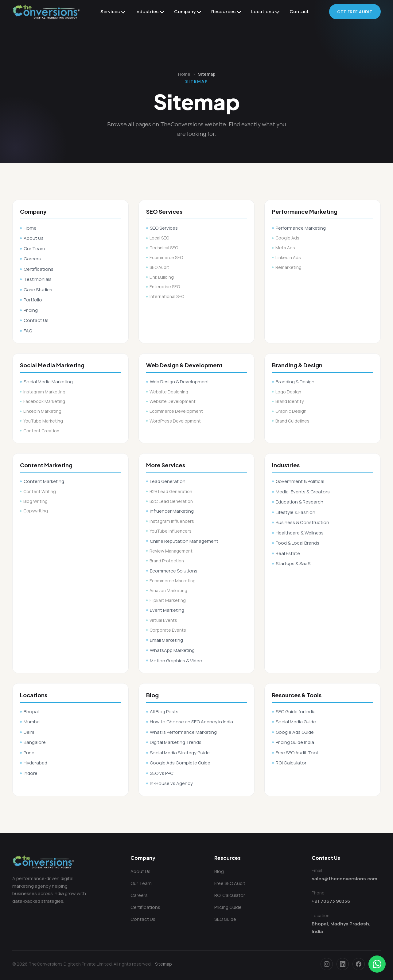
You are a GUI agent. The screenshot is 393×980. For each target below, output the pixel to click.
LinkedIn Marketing (42, 411)
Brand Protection (167, 561)
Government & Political (300, 481)
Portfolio (33, 300)
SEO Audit (159, 267)
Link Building (162, 277)
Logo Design (288, 392)
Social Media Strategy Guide (180, 753)
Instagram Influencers (172, 521)
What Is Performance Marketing (183, 732)
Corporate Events (168, 630)
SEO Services (164, 228)
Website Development (173, 401)
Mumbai (32, 722)
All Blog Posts (164, 712)
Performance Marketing (301, 228)
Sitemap (163, 964)
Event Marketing (167, 610)
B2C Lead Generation (171, 501)
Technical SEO (164, 248)
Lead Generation (168, 481)
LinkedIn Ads (288, 257)
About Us (34, 238)
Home (184, 74)
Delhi (29, 732)
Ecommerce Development (176, 411)
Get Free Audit (355, 12)
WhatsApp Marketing (172, 650)
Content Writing (40, 491)
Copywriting (36, 511)
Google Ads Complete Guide (180, 763)
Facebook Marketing (44, 401)
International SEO (167, 296)
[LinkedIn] (343, 964)
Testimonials (38, 279)
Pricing (31, 310)
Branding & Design (295, 382)
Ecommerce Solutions (174, 571)
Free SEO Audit (230, 883)
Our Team (34, 249)
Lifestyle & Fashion (296, 512)
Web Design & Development (179, 382)
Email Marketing (166, 640)
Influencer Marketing (172, 511)
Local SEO (159, 238)
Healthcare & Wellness (300, 533)
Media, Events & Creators (303, 492)
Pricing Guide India (295, 742)
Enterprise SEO (165, 287)
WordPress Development (175, 421)
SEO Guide (225, 919)
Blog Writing (35, 501)
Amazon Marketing (168, 590)
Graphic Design (291, 411)
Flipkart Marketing (168, 600)
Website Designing (169, 392)
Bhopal (31, 712)
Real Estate (288, 553)
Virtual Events (163, 620)
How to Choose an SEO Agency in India (191, 722)
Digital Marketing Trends (176, 742)
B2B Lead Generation (171, 491)
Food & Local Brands (298, 543)
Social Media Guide (296, 722)
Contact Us (36, 320)
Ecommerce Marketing (173, 581)
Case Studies (38, 290)
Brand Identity (290, 401)
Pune (29, 753)
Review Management (171, 551)
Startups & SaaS (293, 563)
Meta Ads (285, 248)
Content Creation (41, 431)
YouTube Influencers (171, 531)
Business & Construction (302, 522)
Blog (219, 871)
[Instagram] (327, 964)
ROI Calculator (291, 763)
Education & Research (300, 502)
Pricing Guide (228, 907)
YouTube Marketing (43, 421)
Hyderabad (35, 763)
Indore (31, 773)
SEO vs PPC (162, 773)
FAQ (28, 331)
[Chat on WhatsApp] (377, 964)
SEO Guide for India (296, 712)
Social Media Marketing (48, 382)
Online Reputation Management (184, 541)
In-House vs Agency (171, 783)
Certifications (39, 269)
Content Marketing (44, 481)
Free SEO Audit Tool (297, 753)
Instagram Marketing (44, 392)
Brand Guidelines (292, 421)
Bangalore (35, 742)
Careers (32, 259)
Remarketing (288, 267)
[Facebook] (359, 964)
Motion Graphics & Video (176, 661)
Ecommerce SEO (166, 257)
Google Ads (287, 238)
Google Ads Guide (295, 732)
